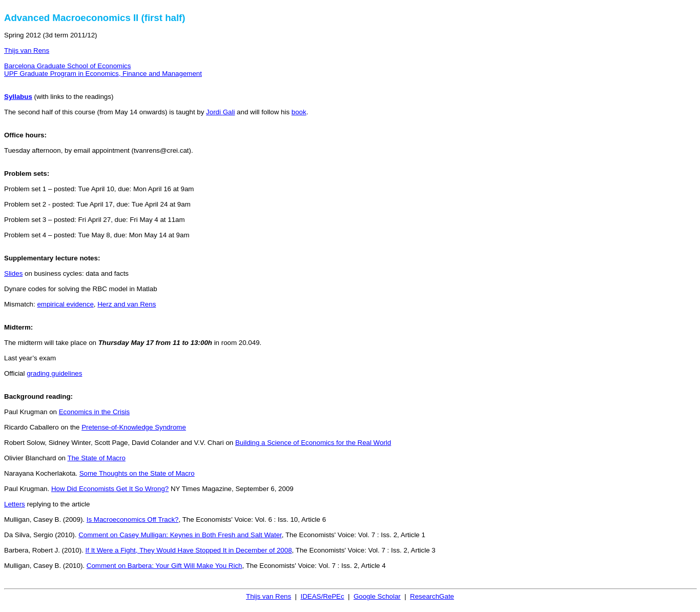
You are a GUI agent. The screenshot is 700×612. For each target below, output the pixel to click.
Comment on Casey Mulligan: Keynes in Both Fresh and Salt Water (180, 535)
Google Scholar (377, 596)
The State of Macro (96, 458)
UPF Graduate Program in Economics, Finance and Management (103, 74)
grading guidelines (54, 373)
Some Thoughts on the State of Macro (137, 473)
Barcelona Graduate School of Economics (67, 66)
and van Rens (127, 304)
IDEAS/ (322, 596)
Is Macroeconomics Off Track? (133, 519)
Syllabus (18, 97)
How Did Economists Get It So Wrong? (110, 489)
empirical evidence (65, 304)
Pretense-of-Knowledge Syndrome (134, 427)
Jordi (220, 112)
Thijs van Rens (27, 50)
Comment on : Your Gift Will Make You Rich (164, 566)
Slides (13, 273)
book (299, 112)
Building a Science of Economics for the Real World (313, 443)
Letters (15, 504)
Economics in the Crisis (95, 412)
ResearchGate (432, 596)
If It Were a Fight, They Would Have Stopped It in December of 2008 (189, 550)
